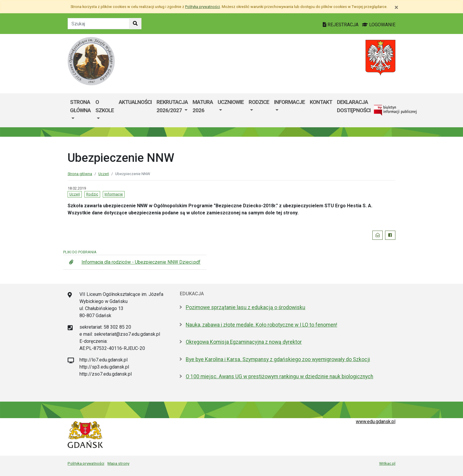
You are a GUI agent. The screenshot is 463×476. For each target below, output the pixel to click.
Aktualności (135, 102)
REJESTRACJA (341, 25)
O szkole (105, 106)
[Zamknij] (396, 7)
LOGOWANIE (379, 25)
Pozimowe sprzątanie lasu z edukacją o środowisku (246, 307)
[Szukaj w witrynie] (135, 24)
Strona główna (80, 174)
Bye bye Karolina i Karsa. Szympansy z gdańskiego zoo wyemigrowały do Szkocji (278, 359)
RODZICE (259, 102)
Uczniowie (231, 102)
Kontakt (321, 102)
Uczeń (104, 174)
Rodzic (92, 194)
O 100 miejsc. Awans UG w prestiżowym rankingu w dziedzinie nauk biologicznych (279, 376)
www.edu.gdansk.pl (376, 422)
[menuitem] (80, 110)
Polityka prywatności (86, 463)
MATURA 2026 (203, 106)
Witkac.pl (387, 463)
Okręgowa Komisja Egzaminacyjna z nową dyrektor (244, 342)
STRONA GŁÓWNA (80, 106)
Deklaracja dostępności (354, 106)
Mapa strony (118, 463)
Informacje (290, 102)
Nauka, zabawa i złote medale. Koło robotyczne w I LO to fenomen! (261, 325)
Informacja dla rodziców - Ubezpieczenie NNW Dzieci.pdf (141, 262)
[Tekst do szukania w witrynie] (98, 24)
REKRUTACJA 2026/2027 (172, 106)
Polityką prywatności (203, 7)
